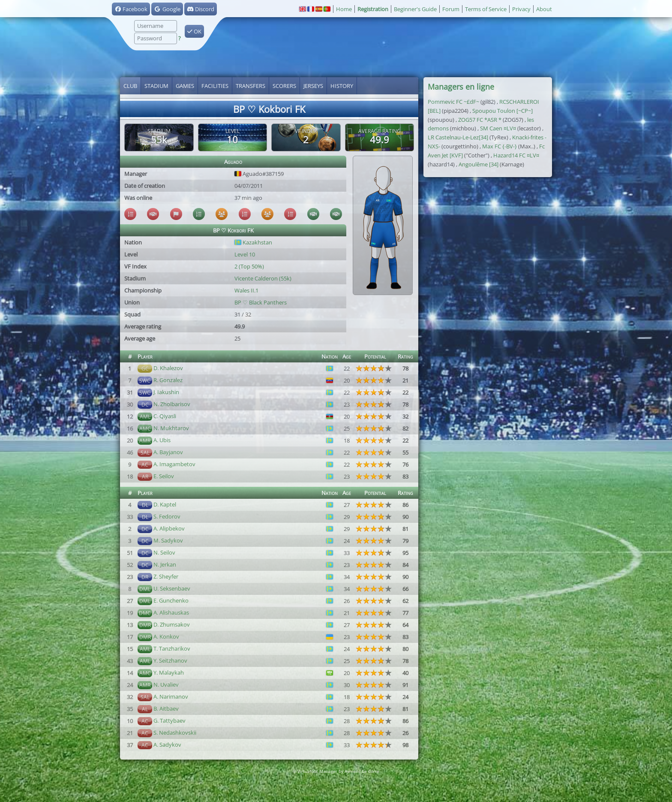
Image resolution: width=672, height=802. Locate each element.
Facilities (215, 86)
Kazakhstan (253, 242)
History (342, 86)
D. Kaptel (165, 504)
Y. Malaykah (169, 672)
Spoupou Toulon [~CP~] (502, 111)
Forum (451, 9)
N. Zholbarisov (172, 404)
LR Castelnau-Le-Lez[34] (458, 137)
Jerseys (313, 86)
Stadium (156, 86)
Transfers (250, 86)
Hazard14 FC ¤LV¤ (516, 155)
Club (130, 86)
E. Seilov (164, 476)
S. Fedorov (167, 516)
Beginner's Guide (415, 9)
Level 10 (245, 254)
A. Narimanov (171, 696)
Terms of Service (486, 9)
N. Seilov (164, 552)
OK (194, 31)
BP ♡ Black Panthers (261, 302)
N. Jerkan (165, 564)
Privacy (521, 9)
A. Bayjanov (168, 452)
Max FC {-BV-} (499, 146)
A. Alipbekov (169, 528)
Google (167, 9)
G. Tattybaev (169, 721)
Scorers (284, 86)
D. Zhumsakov (172, 624)
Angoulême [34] (478, 164)
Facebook (131, 9)
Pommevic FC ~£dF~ (453, 102)
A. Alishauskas (171, 612)
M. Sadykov (168, 540)
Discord (201, 9)
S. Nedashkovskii (175, 733)
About (544, 9)
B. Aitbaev (166, 709)
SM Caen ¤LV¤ (498, 128)
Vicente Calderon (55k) (263, 278)
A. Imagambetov (174, 464)
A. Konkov (166, 636)
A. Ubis (162, 440)
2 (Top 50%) (249, 266)
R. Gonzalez (168, 380)
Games (185, 86)
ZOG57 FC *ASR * (480, 120)
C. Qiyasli (165, 416)
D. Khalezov (168, 368)
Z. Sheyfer (166, 576)
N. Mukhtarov (171, 428)
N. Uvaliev (166, 684)
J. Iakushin (166, 392)
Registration (373, 9)
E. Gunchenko (171, 600)
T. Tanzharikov (172, 648)
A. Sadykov (167, 745)
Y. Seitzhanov (170, 660)
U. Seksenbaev (172, 588)
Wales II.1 (246, 290)
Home (344, 9)
